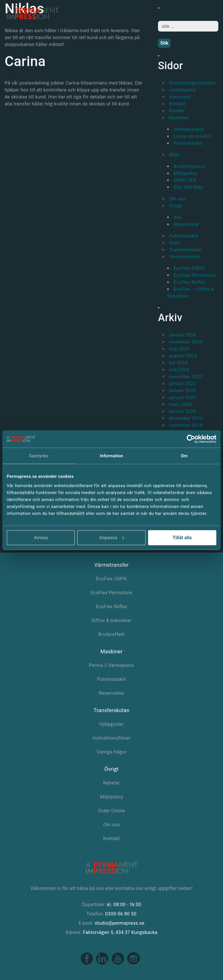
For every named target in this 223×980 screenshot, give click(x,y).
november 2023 (186, 377)
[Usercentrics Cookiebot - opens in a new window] (191, 439)
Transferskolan (185, 250)
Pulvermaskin (188, 143)
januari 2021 (182, 397)
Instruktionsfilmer (112, 738)
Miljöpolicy (185, 173)
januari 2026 (182, 335)
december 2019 (186, 418)
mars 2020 (181, 404)
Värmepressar (189, 129)
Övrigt (175, 206)
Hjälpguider (111, 724)
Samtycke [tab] (39, 456)
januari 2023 (182, 384)
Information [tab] (111, 456)
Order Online (111, 811)
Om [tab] (184, 456)
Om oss (177, 199)
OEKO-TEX (185, 180)
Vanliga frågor (111, 752)
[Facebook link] (87, 963)
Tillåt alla (182, 537)
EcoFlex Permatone (195, 275)
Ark (177, 217)
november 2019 (186, 425)
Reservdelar (187, 224)
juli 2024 (178, 363)
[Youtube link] (118, 963)
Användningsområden (193, 83)
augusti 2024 (183, 356)
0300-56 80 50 (121, 914)
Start (174, 243)
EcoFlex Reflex (189, 282)
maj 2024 (179, 370)
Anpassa (112, 537)
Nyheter (111, 783)
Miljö (174, 155)
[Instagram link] (134, 963)
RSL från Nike (188, 187)
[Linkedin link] (103, 963)
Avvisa (41, 537)
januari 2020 (182, 411)
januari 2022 (182, 391)
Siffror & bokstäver (111, 620)
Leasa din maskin (193, 136)
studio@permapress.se (119, 923)
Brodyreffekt (111, 634)
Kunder (177, 111)
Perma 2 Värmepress (111, 665)
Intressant (180, 97)
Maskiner (179, 118)
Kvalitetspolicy (189, 166)
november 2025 (186, 342)
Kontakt (177, 104)
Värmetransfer (185, 257)
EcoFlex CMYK (189, 268)
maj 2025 (179, 349)
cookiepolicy (183, 90)
